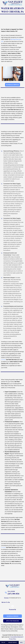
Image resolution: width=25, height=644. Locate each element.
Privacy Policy (12, 639)
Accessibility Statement (17, 637)
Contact (3, 360)
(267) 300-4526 (13, 594)
